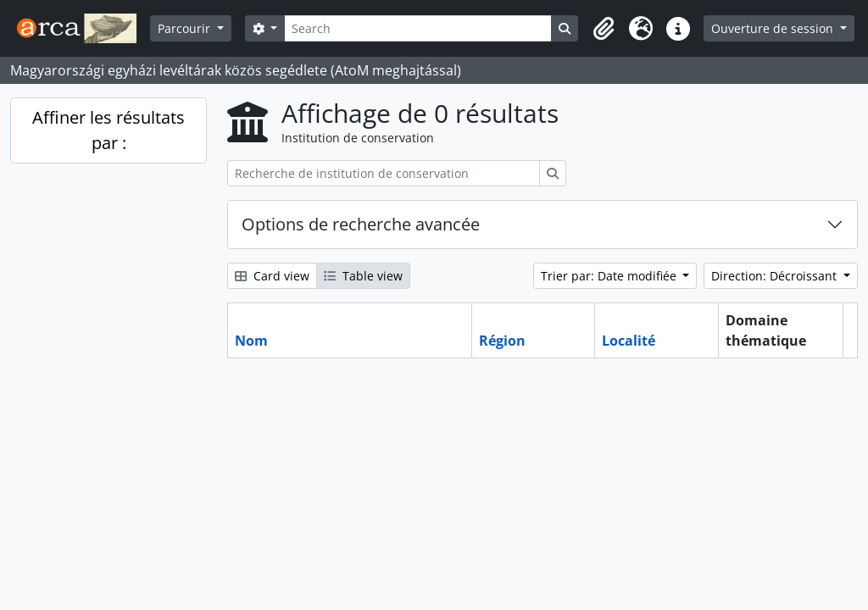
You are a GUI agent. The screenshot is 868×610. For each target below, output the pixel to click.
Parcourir (186, 28)
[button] (604, 29)
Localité (629, 341)
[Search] (418, 28)
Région (502, 341)
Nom (251, 341)
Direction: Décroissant (776, 276)
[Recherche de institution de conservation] (384, 173)
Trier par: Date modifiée (610, 276)
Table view (363, 276)
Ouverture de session (774, 28)
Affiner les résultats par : (108, 130)
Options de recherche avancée (361, 224)
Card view (272, 276)
